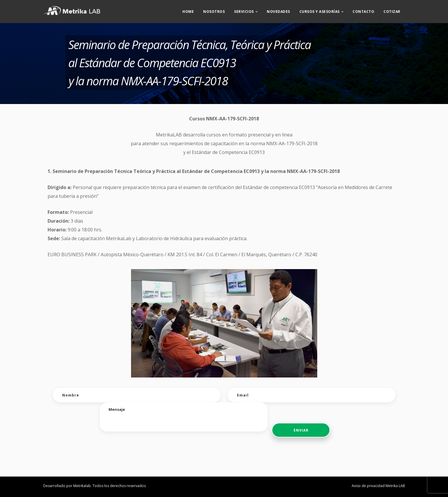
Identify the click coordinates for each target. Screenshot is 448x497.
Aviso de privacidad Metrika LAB (378, 486)
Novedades (278, 10)
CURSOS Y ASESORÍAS (320, 10)
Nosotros (214, 10)
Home (188, 10)
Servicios (244, 10)
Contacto (363, 10)
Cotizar (392, 10)
